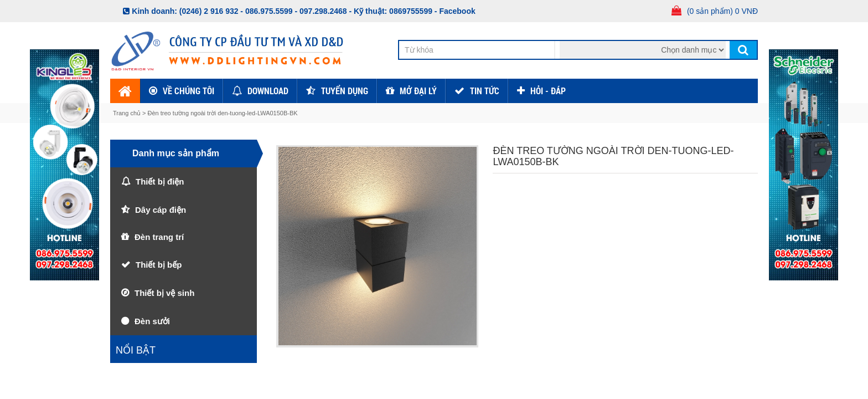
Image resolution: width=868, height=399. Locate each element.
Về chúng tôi (188, 91)
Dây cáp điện (161, 210)
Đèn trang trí (159, 237)
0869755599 (411, 11)
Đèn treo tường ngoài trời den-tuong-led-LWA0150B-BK (223, 113)
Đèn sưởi (152, 321)
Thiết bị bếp (159, 265)
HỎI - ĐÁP (548, 91)
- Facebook (455, 11)
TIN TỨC (485, 91)
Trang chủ (128, 113)
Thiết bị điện (160, 181)
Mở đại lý (418, 91)
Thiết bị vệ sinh (164, 293)
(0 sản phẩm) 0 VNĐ (722, 11)
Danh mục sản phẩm (176, 153)
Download (268, 91)
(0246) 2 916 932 (209, 11)
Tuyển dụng (345, 91)
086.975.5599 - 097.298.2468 (296, 11)
